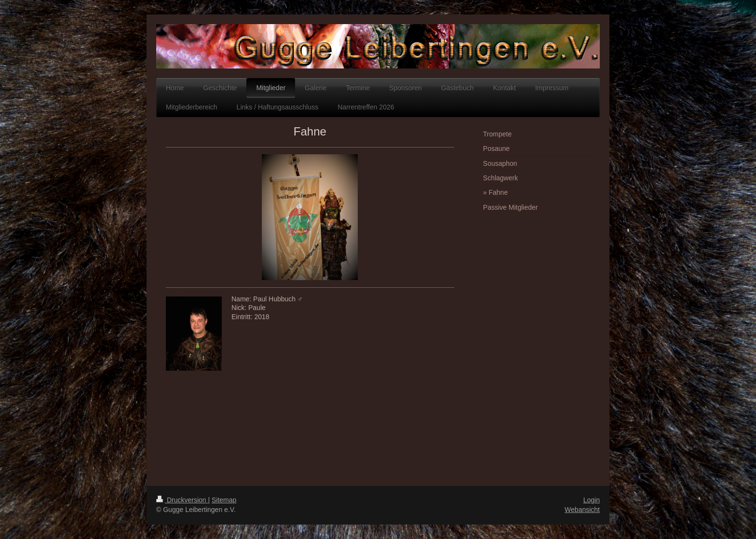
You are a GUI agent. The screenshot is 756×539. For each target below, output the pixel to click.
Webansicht (582, 510)
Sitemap (224, 500)
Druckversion (182, 500)
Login (592, 500)
